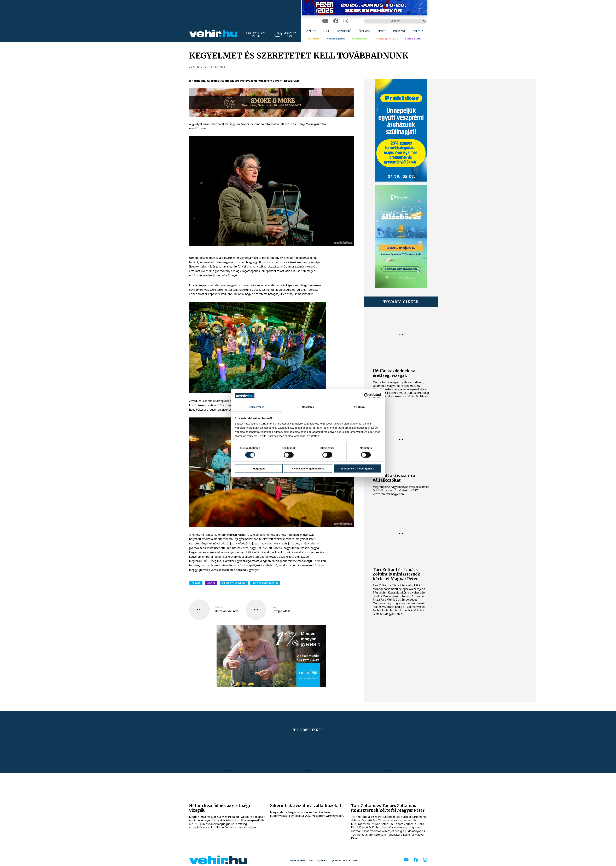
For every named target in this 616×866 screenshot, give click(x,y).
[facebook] (336, 21)
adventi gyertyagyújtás (265, 583)
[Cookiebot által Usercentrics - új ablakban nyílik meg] (366, 396)
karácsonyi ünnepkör (234, 583)
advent (211, 583)
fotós (274, 607)
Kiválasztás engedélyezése (308, 469)
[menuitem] (310, 31)
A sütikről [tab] (359, 407)
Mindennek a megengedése (357, 469)
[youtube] (325, 21)
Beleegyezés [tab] (256, 407)
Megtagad (259, 469)
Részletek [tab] (308, 407)
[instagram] (346, 21)
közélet (196, 583)
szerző (218, 607)
